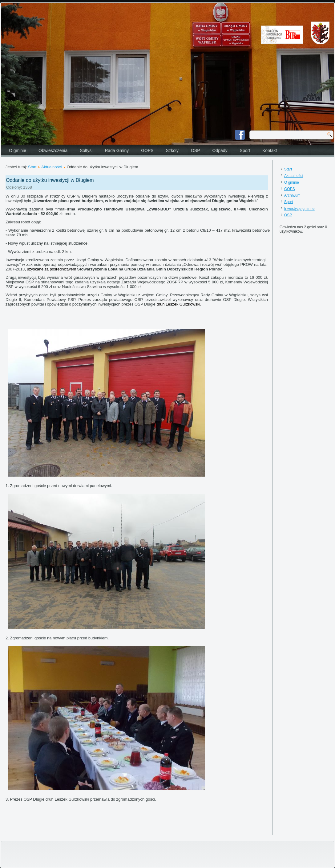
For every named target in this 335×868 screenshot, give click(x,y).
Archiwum (292, 195)
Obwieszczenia (53, 150)
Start (32, 167)
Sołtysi (86, 150)
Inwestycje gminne (299, 209)
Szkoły (172, 150)
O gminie (18, 150)
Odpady (220, 150)
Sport (245, 150)
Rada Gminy (117, 150)
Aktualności (51, 167)
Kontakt (270, 150)
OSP (196, 150)
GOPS (147, 150)
